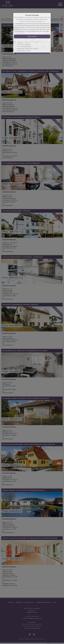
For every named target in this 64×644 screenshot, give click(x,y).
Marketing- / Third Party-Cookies (27, 49)
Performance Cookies (24, 46)
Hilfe (47, 31)
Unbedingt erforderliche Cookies (28, 42)
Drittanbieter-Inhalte (24, 51)
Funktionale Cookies (23, 44)
